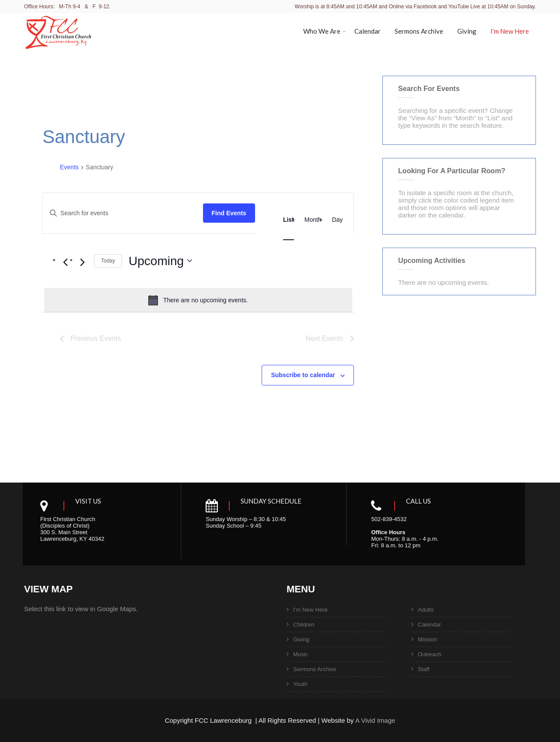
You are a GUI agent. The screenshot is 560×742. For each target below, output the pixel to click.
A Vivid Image (375, 720)
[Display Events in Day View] (338, 220)
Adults (426, 610)
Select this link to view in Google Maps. (81, 609)
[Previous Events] (65, 262)
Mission (427, 639)
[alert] (198, 300)
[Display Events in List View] (289, 220)
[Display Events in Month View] (313, 220)
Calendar (367, 31)
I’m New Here (510, 31)
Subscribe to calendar (303, 375)
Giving (467, 31)
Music (301, 654)
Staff (424, 669)
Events (69, 167)
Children (304, 625)
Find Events (229, 213)
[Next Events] (82, 262)
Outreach (429, 654)
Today (108, 261)
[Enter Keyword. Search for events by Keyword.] (123, 213)
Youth (300, 684)
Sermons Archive (419, 31)
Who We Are (325, 31)
